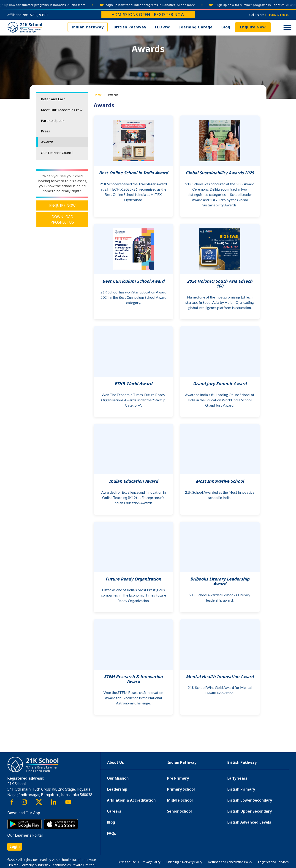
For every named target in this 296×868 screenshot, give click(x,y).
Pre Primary (178, 778)
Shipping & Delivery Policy (184, 862)
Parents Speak (53, 120)
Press (45, 131)
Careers (114, 811)
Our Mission (118, 778)
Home (98, 95)
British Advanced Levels (249, 822)
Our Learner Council (57, 153)
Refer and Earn (53, 99)
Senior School (179, 811)
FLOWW (162, 27)
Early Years (237, 778)
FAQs (111, 833)
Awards (47, 142)
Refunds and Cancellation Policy (230, 862)
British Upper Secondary (250, 811)
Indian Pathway (88, 27)
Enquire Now (253, 27)
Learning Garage (196, 27)
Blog (226, 27)
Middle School (180, 800)
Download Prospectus (62, 219)
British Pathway (130, 27)
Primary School (181, 789)
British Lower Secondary (250, 800)
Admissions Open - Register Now (148, 14)
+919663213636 (277, 15)
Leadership (117, 789)
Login (15, 846)
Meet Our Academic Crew (62, 110)
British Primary (241, 789)
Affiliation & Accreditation (131, 800)
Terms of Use (127, 862)
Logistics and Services (273, 862)
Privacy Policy (151, 862)
